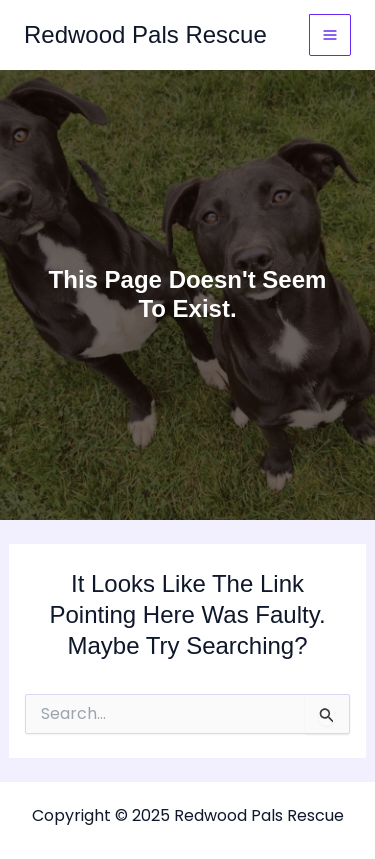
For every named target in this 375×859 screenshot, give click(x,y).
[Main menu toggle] (330, 35)
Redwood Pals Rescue (145, 34)
